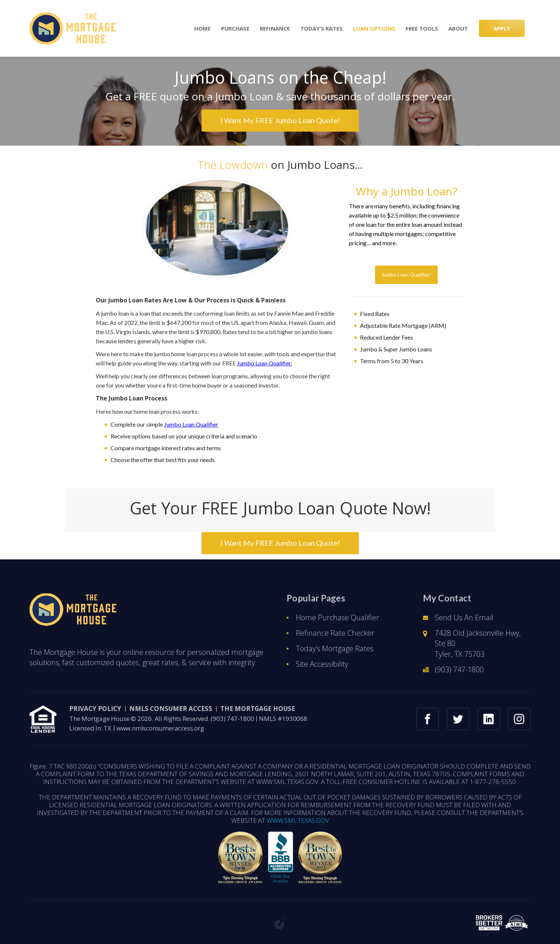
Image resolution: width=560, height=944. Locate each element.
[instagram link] (519, 719)
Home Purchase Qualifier (337, 617)
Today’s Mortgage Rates (335, 648)
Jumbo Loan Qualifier (191, 424)
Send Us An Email (464, 617)
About (458, 29)
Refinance (275, 29)
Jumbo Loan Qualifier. (264, 363)
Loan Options (374, 29)
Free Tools (422, 29)
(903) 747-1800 (459, 669)
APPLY (502, 28)
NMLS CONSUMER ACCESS (171, 709)
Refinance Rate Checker (335, 633)
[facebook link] (428, 719)
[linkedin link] (489, 719)
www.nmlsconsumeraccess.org (160, 728)
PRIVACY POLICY (95, 709)
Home (202, 29)
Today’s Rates (321, 29)
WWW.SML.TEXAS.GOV (298, 820)
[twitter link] (458, 719)
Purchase (235, 29)
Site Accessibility (322, 664)
